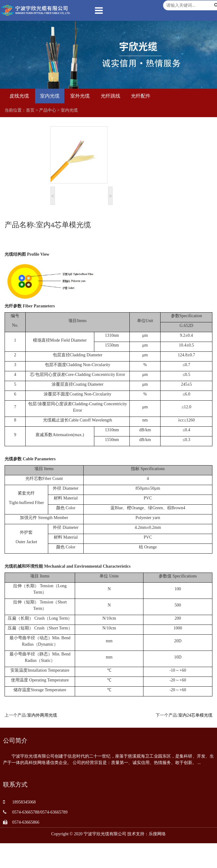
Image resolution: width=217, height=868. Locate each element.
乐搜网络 (157, 834)
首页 (30, 110)
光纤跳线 (110, 96)
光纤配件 (141, 96)
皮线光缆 (19, 96)
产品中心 (48, 110)
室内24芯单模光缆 (195, 715)
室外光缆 (80, 96)
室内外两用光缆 (42, 715)
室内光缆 (50, 96)
